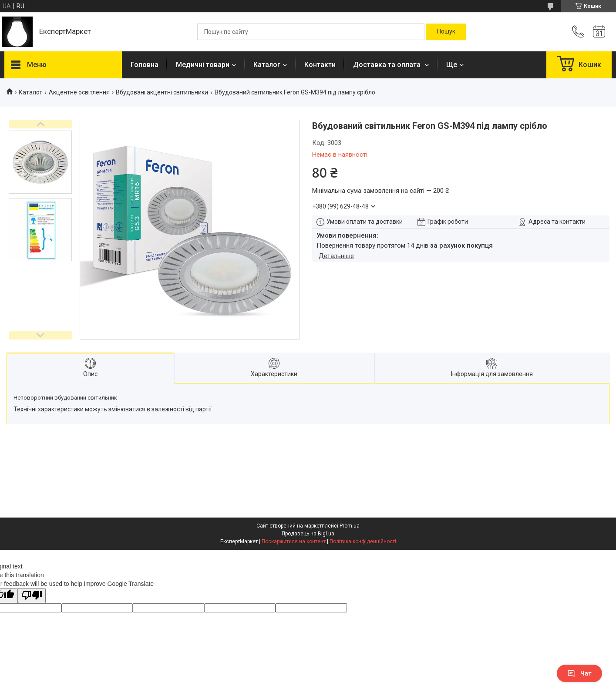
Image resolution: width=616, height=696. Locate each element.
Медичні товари (203, 65)
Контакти (320, 65)
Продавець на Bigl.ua (308, 534)
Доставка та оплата (388, 65)
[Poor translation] (32, 596)
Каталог (267, 65)
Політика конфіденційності (363, 541)
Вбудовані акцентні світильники (162, 92)
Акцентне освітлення (79, 92)
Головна (145, 65)
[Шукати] (446, 32)
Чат (579, 673)
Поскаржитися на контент (294, 541)
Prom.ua (350, 526)
